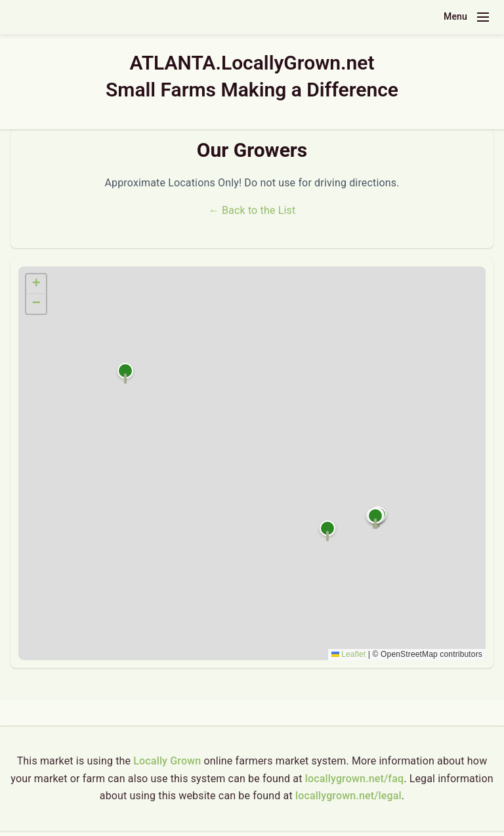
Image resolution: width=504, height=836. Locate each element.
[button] (125, 373)
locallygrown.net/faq (354, 779)
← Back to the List (252, 210)
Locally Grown (167, 761)
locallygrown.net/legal (348, 796)
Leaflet (349, 654)
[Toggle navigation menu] (483, 17)
